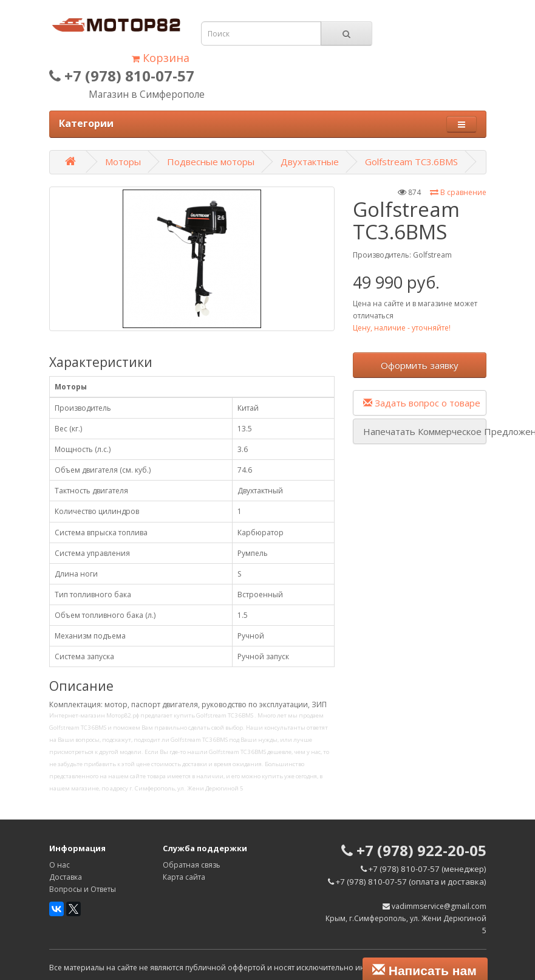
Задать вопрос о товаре (422, 403)
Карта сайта (184, 877)
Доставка (66, 877)
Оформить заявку (420, 365)
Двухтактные (310, 162)
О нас (60, 865)
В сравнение (458, 192)
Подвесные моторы (211, 162)
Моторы (123, 162)
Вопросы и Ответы (83, 889)
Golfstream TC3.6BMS (411, 162)
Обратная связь (192, 865)
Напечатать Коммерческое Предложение (425, 431)
